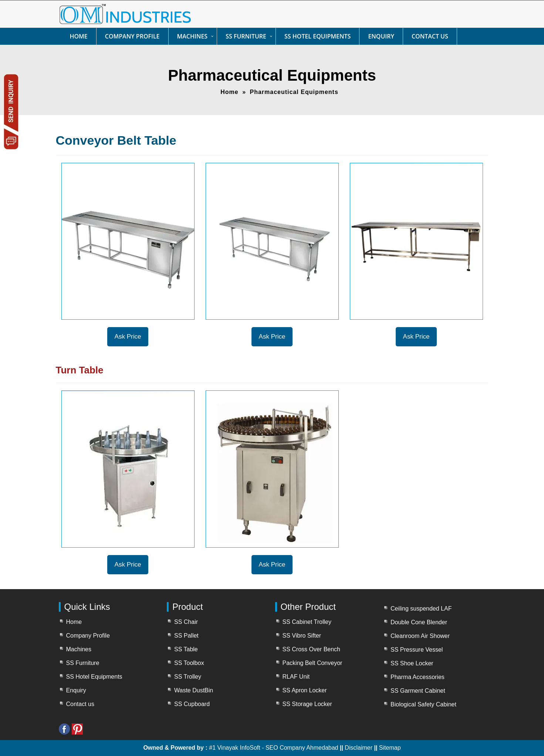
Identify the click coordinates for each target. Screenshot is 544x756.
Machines (192, 36)
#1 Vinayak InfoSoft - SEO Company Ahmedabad (273, 748)
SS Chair (186, 622)
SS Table (186, 649)
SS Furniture (246, 36)
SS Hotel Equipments (317, 36)
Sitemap (390, 748)
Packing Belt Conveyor (312, 663)
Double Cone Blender (419, 622)
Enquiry (381, 36)
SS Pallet (186, 636)
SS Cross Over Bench (312, 649)
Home (79, 36)
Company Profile (132, 36)
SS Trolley (188, 677)
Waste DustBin (194, 690)
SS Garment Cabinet (418, 691)
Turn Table (80, 370)
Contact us (430, 36)
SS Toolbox (189, 663)
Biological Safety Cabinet (423, 704)
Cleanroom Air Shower (420, 636)
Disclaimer (359, 748)
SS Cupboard (192, 704)
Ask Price (128, 337)
